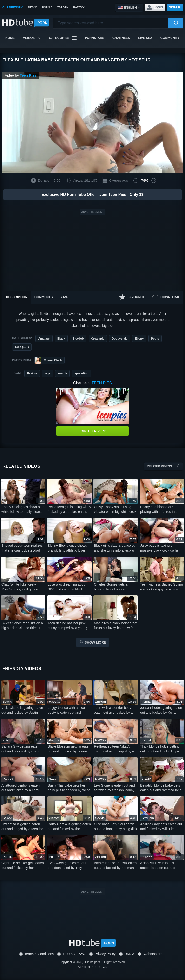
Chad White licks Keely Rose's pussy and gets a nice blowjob (20, 587)
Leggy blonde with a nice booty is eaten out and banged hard (66, 710)
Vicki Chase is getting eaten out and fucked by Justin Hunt (22, 710)
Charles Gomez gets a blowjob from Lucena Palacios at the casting (111, 587)
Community (170, 38)
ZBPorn (63, 7)
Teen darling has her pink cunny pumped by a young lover (67, 626)
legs (47, 373)
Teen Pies (28, 75)
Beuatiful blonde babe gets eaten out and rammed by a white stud (161, 788)
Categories (63, 38)
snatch (63, 373)
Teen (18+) (22, 347)
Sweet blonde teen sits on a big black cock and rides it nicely (22, 626)
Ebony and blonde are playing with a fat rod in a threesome (159, 509)
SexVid (32, 7)
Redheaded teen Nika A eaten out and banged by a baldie (114, 749)
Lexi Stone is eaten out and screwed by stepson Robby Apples (114, 788)
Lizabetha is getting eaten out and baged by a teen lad (22, 826)
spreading (81, 373)
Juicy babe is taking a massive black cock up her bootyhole (160, 548)
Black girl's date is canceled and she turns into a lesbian (115, 548)
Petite (155, 339)
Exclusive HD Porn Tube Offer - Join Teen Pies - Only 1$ (92, 195)
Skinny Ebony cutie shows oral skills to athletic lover (67, 548)
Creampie (98, 339)
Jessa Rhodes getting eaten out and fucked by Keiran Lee (161, 710)
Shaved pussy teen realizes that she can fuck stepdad (22, 548)
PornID (47, 7)
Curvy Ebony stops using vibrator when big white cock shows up (115, 509)
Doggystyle (120, 339)
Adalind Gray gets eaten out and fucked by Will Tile (161, 826)
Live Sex (145, 38)
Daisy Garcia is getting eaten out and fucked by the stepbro (69, 827)
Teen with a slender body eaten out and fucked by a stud (113, 710)
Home (10, 38)
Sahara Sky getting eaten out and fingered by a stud (21, 749)
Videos (32, 38)
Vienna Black (48, 360)
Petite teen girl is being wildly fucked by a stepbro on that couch (69, 509)
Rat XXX (79, 7)
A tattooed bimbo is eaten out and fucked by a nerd (20, 788)
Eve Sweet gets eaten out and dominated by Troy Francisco (67, 866)
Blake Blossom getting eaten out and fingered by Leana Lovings (69, 749)
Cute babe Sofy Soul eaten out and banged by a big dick (116, 826)
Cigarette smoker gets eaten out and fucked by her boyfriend (23, 866)
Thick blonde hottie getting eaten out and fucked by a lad (160, 749)
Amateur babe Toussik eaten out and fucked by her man (115, 865)
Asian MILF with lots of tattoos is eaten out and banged (158, 866)
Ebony (139, 339)
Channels (121, 38)
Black (61, 339)
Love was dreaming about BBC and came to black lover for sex (67, 587)
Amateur (44, 339)
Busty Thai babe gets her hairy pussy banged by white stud (69, 788)
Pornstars (95, 38)
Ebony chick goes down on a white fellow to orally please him (23, 509)
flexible (32, 373)
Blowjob (78, 339)
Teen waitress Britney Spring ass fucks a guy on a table (162, 587)
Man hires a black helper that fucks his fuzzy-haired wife (116, 626)
